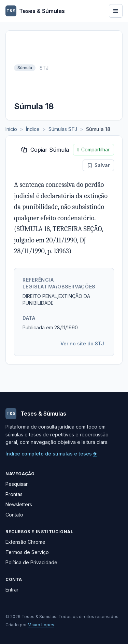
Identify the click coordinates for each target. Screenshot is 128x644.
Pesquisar (17, 484)
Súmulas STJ (63, 129)
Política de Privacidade (31, 562)
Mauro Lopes (41, 625)
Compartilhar (94, 150)
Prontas (14, 494)
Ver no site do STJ (82, 343)
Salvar (98, 165)
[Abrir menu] (116, 11)
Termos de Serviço (27, 552)
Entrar (12, 590)
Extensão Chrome (25, 542)
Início (11, 129)
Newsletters (19, 504)
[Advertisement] (83, 68)
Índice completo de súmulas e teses (51, 454)
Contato (14, 515)
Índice (33, 129)
